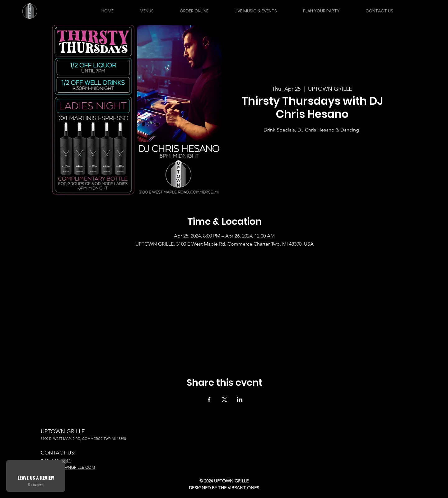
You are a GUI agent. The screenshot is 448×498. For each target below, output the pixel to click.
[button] (146, 11)
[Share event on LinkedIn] (240, 399)
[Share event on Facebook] (209, 399)
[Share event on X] (224, 399)
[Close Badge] (64, 462)
